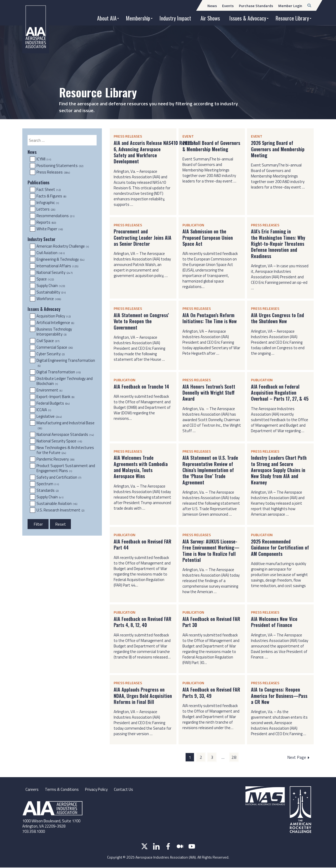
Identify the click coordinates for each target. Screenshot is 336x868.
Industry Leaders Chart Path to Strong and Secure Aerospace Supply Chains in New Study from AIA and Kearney (279, 470)
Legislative (49, 416)
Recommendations (55, 216)
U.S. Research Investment (60, 510)
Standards (48, 490)
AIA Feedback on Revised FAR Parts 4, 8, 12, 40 (143, 622)
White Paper (50, 229)
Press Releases (53, 172)
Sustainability (51, 292)
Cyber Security (51, 354)
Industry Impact (175, 18)
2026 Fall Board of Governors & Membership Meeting (211, 146)
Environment (49, 390)
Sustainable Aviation (57, 504)
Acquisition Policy (54, 316)
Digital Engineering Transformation (66, 363)
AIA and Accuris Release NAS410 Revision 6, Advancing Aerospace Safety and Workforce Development (143, 152)
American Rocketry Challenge (63, 246)
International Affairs (57, 266)
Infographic (48, 203)
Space (45, 279)
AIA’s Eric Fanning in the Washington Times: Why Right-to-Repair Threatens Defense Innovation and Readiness (278, 244)
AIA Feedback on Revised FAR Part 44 (143, 545)
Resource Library (292, 18)
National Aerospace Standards (65, 435)
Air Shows (210, 18)
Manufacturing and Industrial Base (65, 425)
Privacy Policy (98, 790)
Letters (46, 209)
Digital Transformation (59, 372)
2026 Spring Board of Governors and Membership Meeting (278, 149)
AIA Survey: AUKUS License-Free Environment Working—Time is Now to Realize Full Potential (211, 551)
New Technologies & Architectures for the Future (65, 450)
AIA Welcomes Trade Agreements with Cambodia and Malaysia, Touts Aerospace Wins (141, 467)
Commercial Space (55, 347)
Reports (46, 222)
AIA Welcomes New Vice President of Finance (274, 622)
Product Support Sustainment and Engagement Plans (66, 468)
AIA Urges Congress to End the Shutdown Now (277, 318)
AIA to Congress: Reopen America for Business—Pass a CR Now (279, 696)
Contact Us (127, 790)
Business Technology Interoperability (54, 332)
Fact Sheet (49, 190)
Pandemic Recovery (55, 459)
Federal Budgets (53, 403)
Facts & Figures (51, 196)
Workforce (49, 299)
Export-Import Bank (55, 397)
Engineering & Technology (60, 259)
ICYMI (44, 159)
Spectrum (48, 484)
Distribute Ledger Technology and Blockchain (65, 381)
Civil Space (48, 341)
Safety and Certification (59, 477)
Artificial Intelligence (55, 323)
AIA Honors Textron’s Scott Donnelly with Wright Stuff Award (209, 393)
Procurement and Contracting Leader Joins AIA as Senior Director (143, 238)
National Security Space (59, 441)
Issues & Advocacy (248, 18)
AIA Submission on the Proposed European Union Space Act (208, 238)
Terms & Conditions (62, 790)
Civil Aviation (51, 253)
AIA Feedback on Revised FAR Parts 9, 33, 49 (211, 693)
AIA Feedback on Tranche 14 (141, 387)
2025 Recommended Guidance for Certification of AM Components (280, 548)
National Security (54, 273)
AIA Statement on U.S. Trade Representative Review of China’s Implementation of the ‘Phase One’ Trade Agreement (210, 470)
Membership (138, 18)
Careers (32, 790)
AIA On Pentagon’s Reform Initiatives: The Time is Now (210, 318)
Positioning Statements (60, 166)
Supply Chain (51, 286)
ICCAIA (44, 410)
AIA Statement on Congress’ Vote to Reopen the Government (141, 321)
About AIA (107, 18)
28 (234, 757)
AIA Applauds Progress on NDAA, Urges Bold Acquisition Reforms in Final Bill (143, 696)
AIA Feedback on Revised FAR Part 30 (211, 622)
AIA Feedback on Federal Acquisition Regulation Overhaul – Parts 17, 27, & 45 (280, 393)
